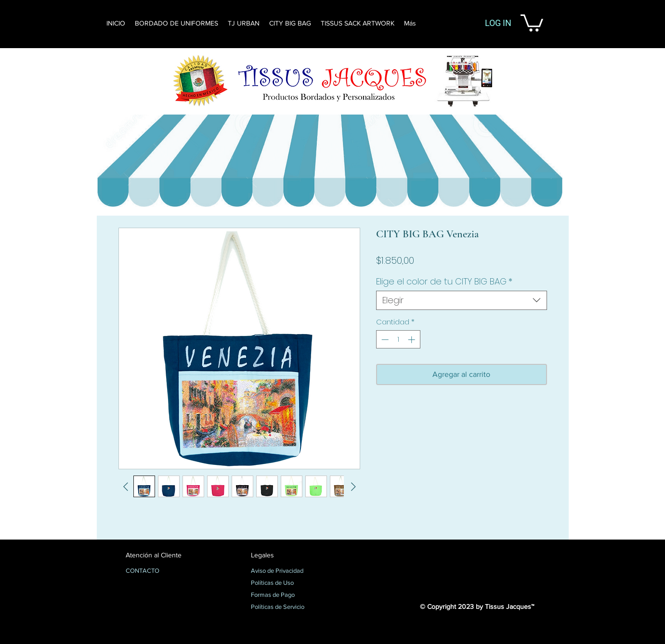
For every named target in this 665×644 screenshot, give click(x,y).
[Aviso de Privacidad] (285, 571)
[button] (532, 22)
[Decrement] (384, 340)
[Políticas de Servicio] (285, 607)
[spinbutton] (398, 340)
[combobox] (462, 300)
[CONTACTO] (160, 571)
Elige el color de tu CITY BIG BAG (444, 282)
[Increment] (412, 340)
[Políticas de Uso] (285, 583)
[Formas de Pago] (285, 595)
